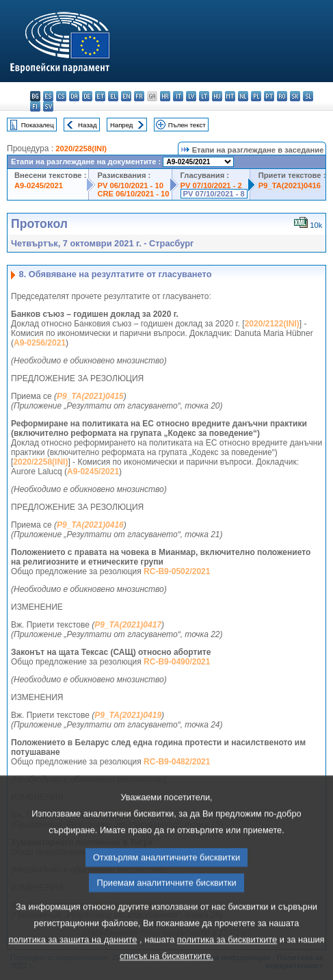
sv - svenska (48, 106)
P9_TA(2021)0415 (90, 396)
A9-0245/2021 (39, 185)
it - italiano (178, 96)
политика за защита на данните (72, 968)
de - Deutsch (87, 96)
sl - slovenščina (308, 96)
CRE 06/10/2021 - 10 (133, 194)
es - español (48, 96)
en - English (126, 96)
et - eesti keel (100, 96)
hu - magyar (217, 96)
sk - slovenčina (295, 96)
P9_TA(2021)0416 (290, 185)
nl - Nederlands (243, 96)
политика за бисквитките (227, 968)
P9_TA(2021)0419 (128, 715)
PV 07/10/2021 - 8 (214, 194)
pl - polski (256, 96)
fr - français (139, 96)
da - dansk (74, 96)
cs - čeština (61, 96)
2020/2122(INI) (272, 324)
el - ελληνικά (113, 96)
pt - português (269, 96)
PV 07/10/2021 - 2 (211, 185)
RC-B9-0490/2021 (177, 662)
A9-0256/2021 (40, 343)
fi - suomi (35, 106)
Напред (122, 125)
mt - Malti (230, 96)
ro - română (282, 96)
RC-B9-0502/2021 (177, 571)
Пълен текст (187, 125)
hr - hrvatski (165, 96)
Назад (88, 125)
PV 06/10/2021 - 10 (130, 185)
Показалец (38, 125)
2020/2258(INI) (81, 149)
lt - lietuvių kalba (204, 96)
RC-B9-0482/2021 (177, 762)
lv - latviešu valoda (191, 96)
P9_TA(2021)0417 (128, 625)
